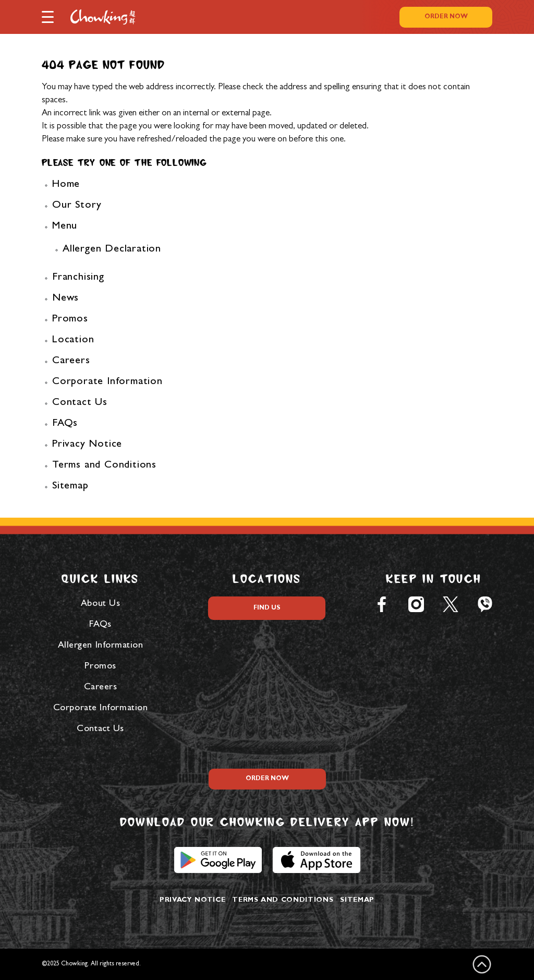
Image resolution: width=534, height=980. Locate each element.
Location (73, 340)
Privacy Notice (87, 445)
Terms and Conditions (104, 465)
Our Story (77, 206)
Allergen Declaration (112, 249)
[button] (48, 16)
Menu (65, 226)
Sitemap (70, 486)
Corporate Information (107, 382)
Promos (70, 319)
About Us (100, 604)
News (65, 298)
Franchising (78, 278)
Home (66, 185)
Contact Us (80, 403)
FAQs (65, 424)
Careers (71, 361)
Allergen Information (101, 646)
